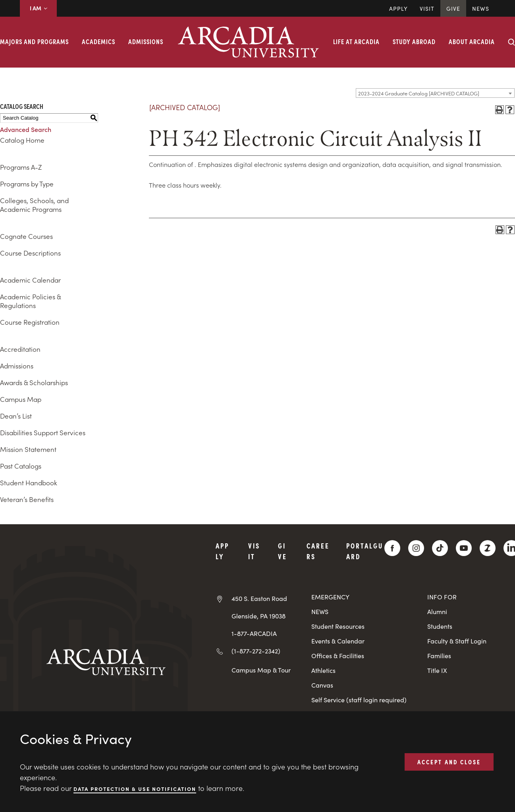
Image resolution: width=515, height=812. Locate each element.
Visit (427, 8)
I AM (38, 8)
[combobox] (435, 93)
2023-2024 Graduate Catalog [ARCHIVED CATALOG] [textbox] (419, 93)
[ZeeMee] (488, 548)
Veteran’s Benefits (27, 499)
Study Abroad (414, 41)
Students (440, 626)
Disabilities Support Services (43, 432)
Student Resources (338, 626)
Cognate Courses (26, 236)
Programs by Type (27, 184)
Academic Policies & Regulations (30, 301)
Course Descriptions (30, 253)
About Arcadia (472, 41)
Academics (98, 41)
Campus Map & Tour (261, 670)
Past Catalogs (21, 466)
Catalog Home (22, 140)
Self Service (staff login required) (359, 700)
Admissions (146, 41)
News (481, 8)
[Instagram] (416, 548)
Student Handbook (29, 483)
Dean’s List (16, 416)
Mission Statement (28, 449)
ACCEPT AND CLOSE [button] (449, 762)
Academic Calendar (30, 280)
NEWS (320, 611)
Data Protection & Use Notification (135, 788)
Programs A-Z (21, 167)
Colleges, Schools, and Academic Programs (34, 205)
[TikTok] (440, 548)
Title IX (437, 670)
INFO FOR (442, 597)
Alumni (437, 611)
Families (439, 656)
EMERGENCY (330, 597)
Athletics (323, 670)
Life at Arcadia (356, 41)
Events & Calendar (338, 641)
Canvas (322, 685)
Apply (398, 8)
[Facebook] (392, 548)
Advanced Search (26, 129)
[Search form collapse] (511, 42)
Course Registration (30, 322)
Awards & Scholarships (34, 382)
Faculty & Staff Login (457, 641)
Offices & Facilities (338, 656)
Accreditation (20, 349)
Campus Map (21, 399)
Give (453, 8)
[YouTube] (464, 548)
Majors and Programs (34, 41)
